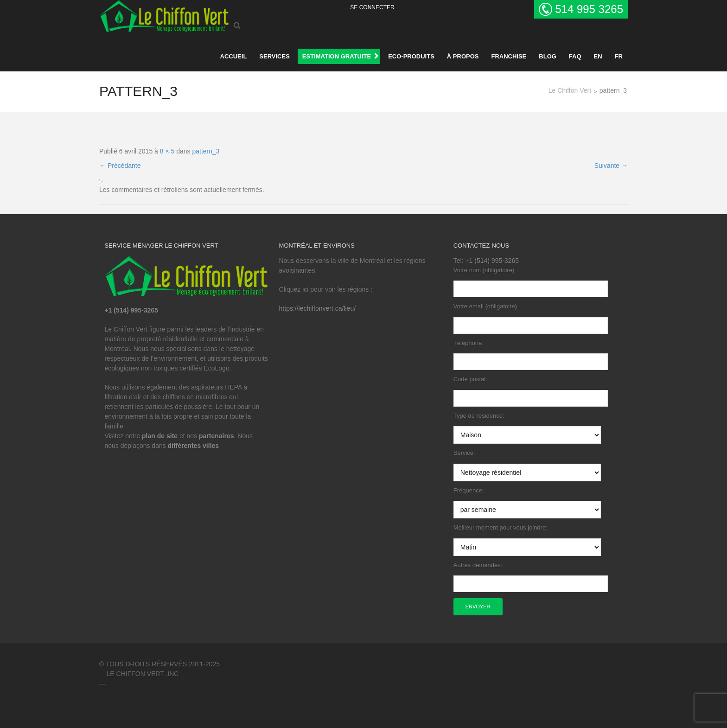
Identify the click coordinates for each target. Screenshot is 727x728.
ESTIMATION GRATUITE (337, 56)
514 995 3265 (589, 9)
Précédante (120, 166)
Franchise (509, 56)
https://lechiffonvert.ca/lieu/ (318, 308)
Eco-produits (411, 56)
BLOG (548, 56)
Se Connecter (372, 7)
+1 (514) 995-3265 (492, 261)
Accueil (234, 56)
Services (274, 56)
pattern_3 (206, 151)
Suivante (611, 166)
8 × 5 (167, 151)
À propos (463, 56)
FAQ (575, 56)
